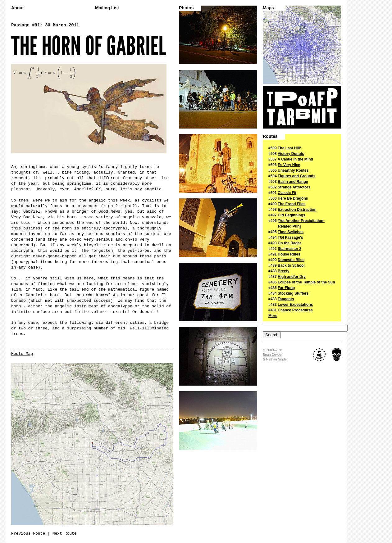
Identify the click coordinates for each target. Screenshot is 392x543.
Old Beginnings (292, 215)
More (273, 316)
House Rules (289, 254)
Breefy (283, 271)
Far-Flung (286, 288)
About (17, 8)
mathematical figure (131, 290)
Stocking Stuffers (293, 293)
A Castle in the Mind (295, 159)
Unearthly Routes (293, 170)
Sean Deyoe (272, 355)
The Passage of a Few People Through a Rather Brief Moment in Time (302, 107)
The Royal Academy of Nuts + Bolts (319, 355)
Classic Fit (287, 193)
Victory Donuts (291, 154)
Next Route (65, 534)
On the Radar (289, 243)
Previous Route (28, 534)
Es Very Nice (289, 165)
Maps (268, 8)
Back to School (291, 265)
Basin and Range (293, 182)
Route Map (22, 354)
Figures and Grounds (296, 176)
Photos (186, 8)
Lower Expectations (295, 305)
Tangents (286, 299)
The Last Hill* (289, 148)
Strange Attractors (294, 187)
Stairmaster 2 (289, 249)
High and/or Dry (292, 277)
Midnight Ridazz (337, 355)
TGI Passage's (290, 238)
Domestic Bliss (291, 260)
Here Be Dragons (293, 198)
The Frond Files (292, 204)
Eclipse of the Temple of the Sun (306, 282)
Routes (270, 136)
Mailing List (107, 8)
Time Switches (291, 232)
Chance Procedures (295, 310)
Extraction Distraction (297, 210)
